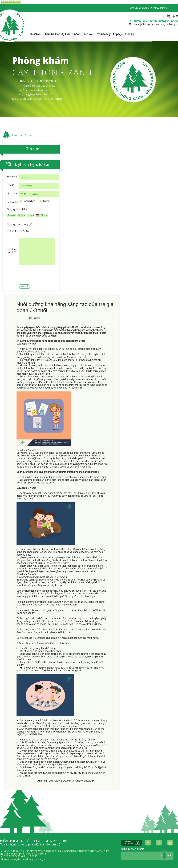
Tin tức (76, 34)
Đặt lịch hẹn (29, 201)
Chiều (26, 231)
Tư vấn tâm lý (102, 34)
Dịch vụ (87, 34)
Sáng (13, 231)
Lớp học (118, 34)
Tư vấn (47, 201)
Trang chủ (17, 136)
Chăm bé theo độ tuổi (56, 34)
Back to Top (165, 855)
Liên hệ (130, 34)
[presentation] (33, 275)
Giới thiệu (35, 34)
